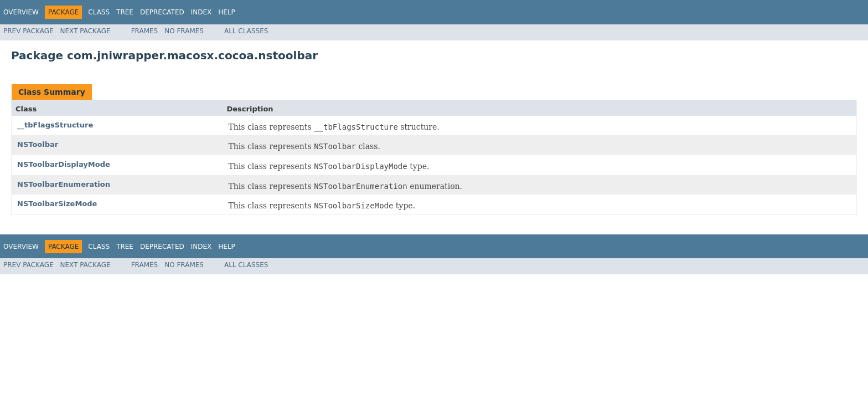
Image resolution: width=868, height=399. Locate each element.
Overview (21, 12)
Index (201, 12)
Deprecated (162, 12)
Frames (145, 31)
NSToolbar (38, 144)
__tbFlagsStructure (55, 125)
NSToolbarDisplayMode (64, 164)
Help (227, 12)
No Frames (184, 31)
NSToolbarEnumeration (64, 184)
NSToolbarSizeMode (57, 204)
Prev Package (29, 31)
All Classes (246, 31)
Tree (125, 12)
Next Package (86, 31)
